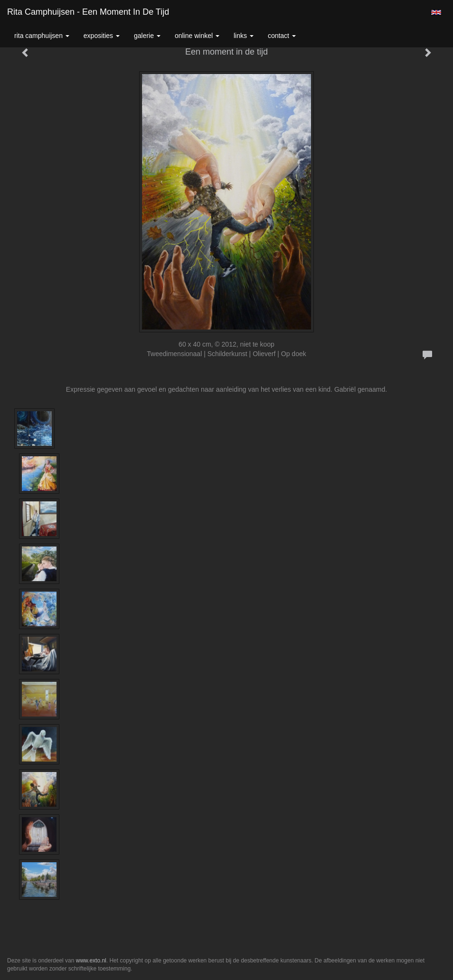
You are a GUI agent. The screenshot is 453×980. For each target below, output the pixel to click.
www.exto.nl (91, 961)
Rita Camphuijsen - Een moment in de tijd (88, 12)
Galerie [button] (147, 36)
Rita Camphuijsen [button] (42, 36)
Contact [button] (282, 36)
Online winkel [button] (197, 36)
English (436, 12)
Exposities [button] (102, 36)
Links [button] (244, 36)
